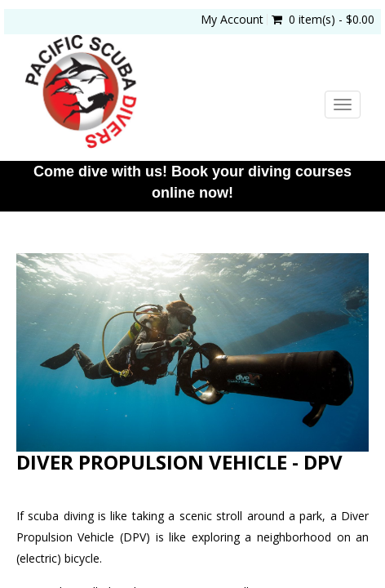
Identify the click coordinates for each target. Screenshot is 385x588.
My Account (232, 20)
